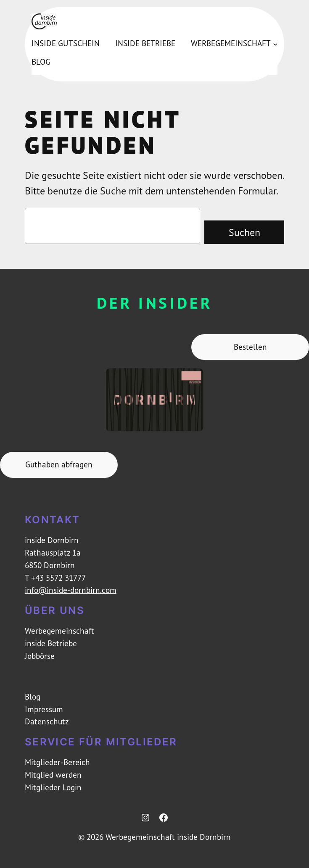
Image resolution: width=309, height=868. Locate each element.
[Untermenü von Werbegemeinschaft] (275, 44)
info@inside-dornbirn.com (71, 590)
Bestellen (250, 347)
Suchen (244, 232)
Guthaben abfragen (59, 464)
